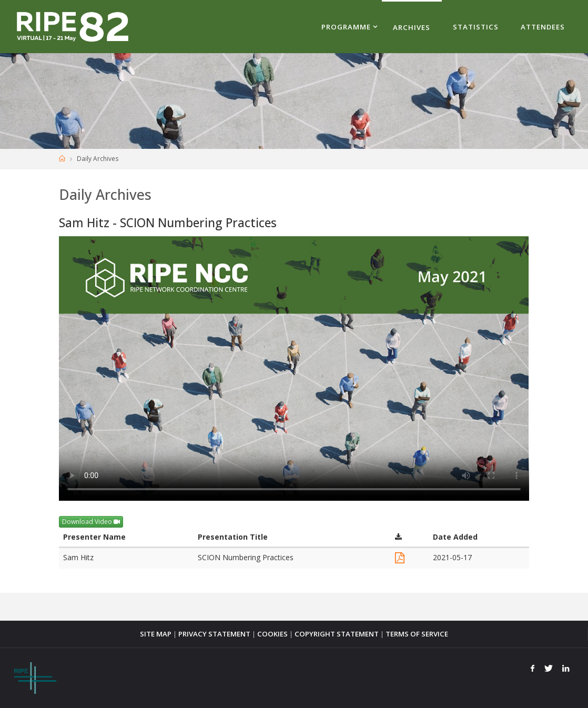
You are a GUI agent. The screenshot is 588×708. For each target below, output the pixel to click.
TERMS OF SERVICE (417, 634)
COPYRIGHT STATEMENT (337, 634)
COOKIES (272, 634)
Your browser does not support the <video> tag (294, 368)
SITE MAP (156, 634)
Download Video (91, 522)
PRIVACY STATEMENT (214, 634)
